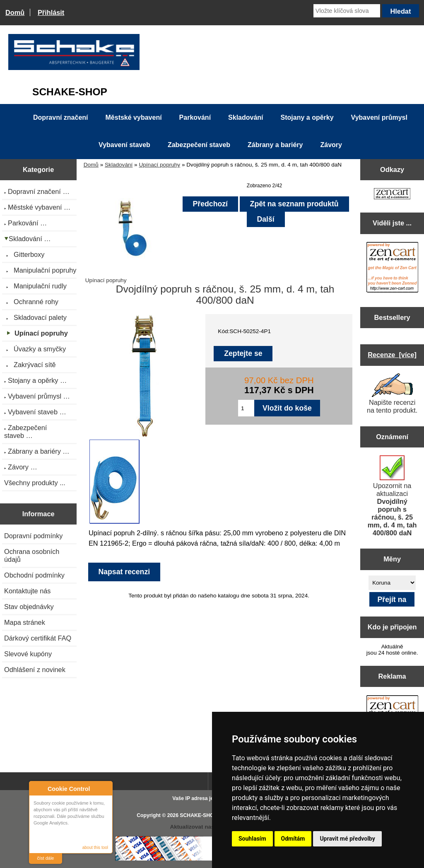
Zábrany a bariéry (275, 145)
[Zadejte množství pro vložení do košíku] (246, 408)
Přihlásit (51, 12)
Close (105, 789)
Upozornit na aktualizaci (392, 496)
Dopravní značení (60, 117)
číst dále (46, 858)
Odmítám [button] (293, 839)
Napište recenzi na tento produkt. (392, 394)
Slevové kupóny (28, 654)
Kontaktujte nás (27, 591)
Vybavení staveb (124, 145)
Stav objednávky (29, 607)
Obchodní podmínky (34, 575)
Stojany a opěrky (307, 117)
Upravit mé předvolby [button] (347, 839)
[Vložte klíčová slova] (347, 11)
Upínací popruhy (159, 165)
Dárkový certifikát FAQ (38, 638)
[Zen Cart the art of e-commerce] (392, 195)
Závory (331, 145)
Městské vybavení (134, 117)
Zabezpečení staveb (199, 145)
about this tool (95, 847)
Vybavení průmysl (379, 117)
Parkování (195, 117)
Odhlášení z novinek (35, 670)
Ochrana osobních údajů (32, 555)
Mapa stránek (25, 622)
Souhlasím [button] (252, 839)
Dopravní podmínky (33, 536)
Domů (15, 12)
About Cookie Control (38, 788)
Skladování (119, 165)
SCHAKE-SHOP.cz (201, 815)
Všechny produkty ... (35, 483)
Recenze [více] (392, 355)
